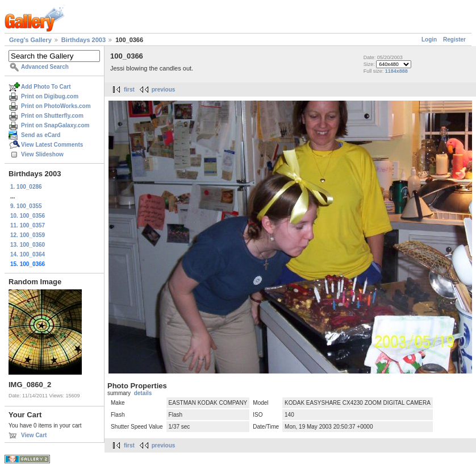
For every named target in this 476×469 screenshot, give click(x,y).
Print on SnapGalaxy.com (55, 125)
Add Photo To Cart (46, 87)
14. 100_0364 (28, 254)
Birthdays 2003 (83, 40)
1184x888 (396, 71)
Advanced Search (45, 67)
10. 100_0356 (28, 216)
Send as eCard (41, 135)
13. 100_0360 (28, 245)
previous (164, 90)
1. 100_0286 (26, 187)
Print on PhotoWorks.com (56, 106)
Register (454, 40)
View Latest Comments (52, 145)
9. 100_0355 (26, 206)
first (129, 90)
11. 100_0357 (28, 225)
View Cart (34, 435)
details (143, 393)
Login (429, 40)
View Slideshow (42, 154)
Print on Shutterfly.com (52, 116)
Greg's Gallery (30, 40)
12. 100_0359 (28, 235)
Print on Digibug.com (50, 96)
